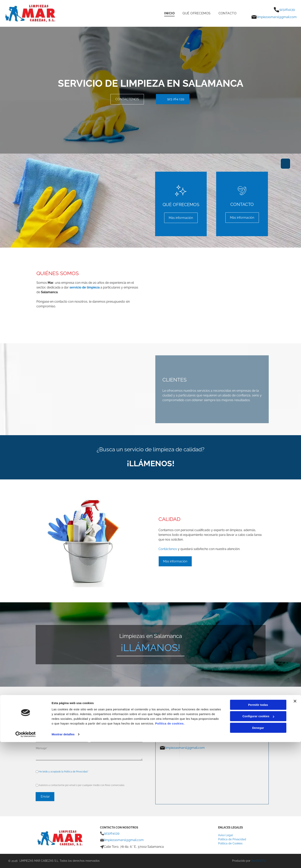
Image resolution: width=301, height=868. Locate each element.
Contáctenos (168, 549)
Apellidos (97, 720)
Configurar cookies (258, 842)
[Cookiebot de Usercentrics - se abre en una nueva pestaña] (25, 860)
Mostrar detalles (63, 860)
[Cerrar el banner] (295, 827)
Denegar (258, 854)
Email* (40, 734)
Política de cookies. (170, 849)
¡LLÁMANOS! (150, 648)
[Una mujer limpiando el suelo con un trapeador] (239, 296)
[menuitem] (169, 13)
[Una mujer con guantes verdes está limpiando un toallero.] (185, 296)
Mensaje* (42, 748)
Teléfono (96, 734)
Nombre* (42, 720)
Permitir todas (258, 831)
